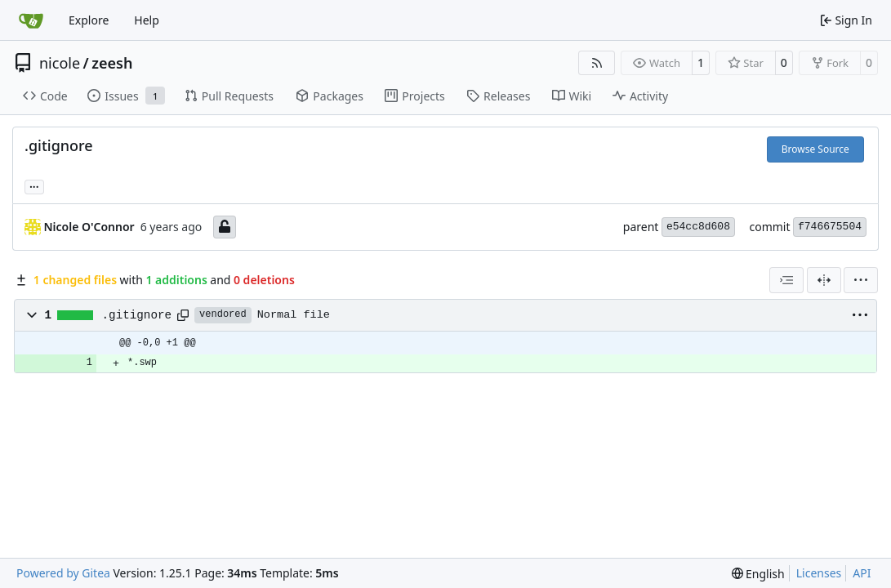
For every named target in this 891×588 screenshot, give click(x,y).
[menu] (861, 280)
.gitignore (137, 315)
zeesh (112, 63)
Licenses (819, 573)
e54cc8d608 (698, 227)
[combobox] (786, 280)
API (862, 573)
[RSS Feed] (597, 63)
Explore (89, 20)
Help (147, 20)
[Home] (31, 20)
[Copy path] (183, 315)
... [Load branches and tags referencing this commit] (34, 185)
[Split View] (824, 280)
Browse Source (815, 149)
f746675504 (830, 227)
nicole (60, 63)
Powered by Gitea (63, 573)
